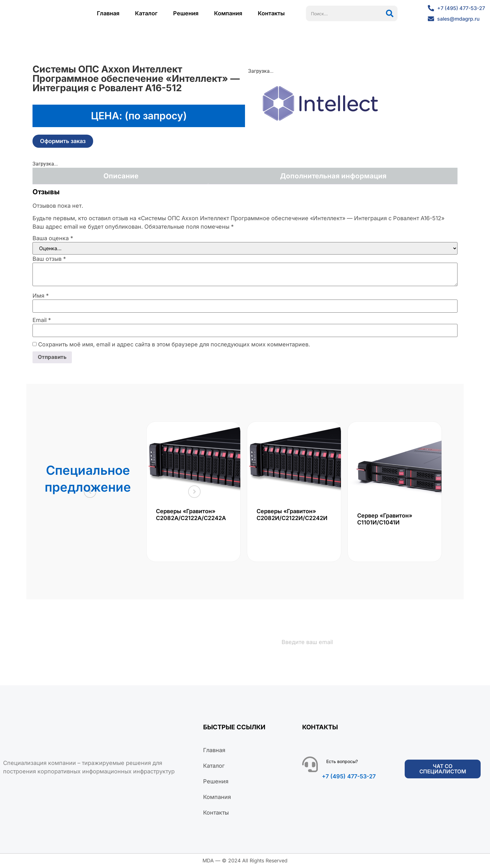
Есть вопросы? (342, 762)
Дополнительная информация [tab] (333, 176)
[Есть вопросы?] (310, 765)
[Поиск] (390, 13)
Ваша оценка (53, 238)
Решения (186, 13)
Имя (41, 296)
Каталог (146, 13)
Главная (108, 13)
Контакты (271, 13)
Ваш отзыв (49, 259)
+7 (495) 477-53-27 (349, 777)
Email (42, 320)
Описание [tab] (121, 176)
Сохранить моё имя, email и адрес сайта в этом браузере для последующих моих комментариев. (174, 345)
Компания (228, 13)
